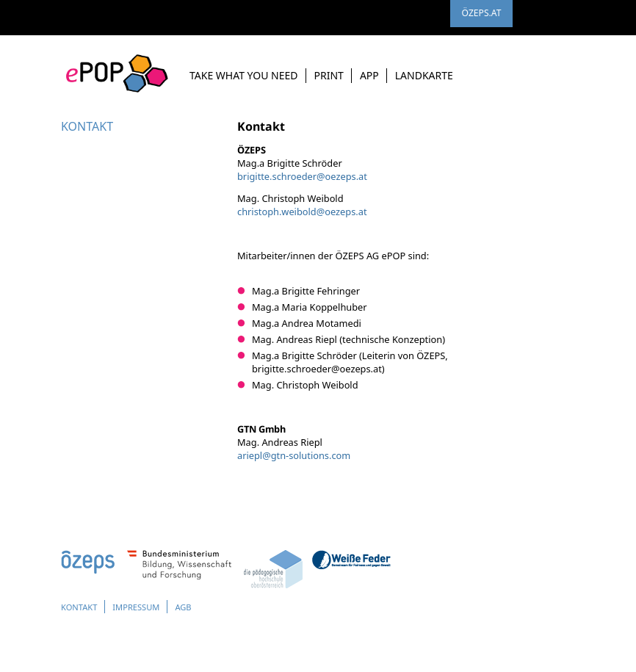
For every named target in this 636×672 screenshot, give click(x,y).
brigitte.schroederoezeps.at (302, 176)
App (369, 75)
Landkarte (424, 75)
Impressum (147, 607)
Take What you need (244, 75)
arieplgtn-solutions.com (294, 455)
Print (329, 75)
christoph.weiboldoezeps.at (302, 212)
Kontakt (82, 607)
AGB (199, 607)
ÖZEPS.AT (481, 17)
